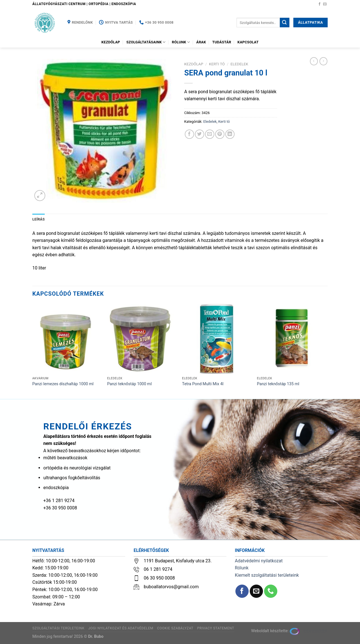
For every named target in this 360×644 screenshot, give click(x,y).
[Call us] (271, 591)
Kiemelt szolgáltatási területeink (267, 575)
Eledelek (239, 64)
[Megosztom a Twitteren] (200, 134)
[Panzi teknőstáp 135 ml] (292, 339)
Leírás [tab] (39, 219)
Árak (201, 42)
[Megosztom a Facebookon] (189, 134)
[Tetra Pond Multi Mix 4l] (217, 339)
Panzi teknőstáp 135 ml (278, 384)
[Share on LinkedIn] (230, 134)
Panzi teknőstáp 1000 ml (129, 384)
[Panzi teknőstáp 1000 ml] (142, 339)
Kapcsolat (248, 42)
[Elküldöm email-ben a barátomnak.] (210, 134)
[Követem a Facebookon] (319, 4)
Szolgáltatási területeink (58, 628)
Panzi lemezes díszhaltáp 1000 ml (63, 384)
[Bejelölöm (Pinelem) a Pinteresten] (220, 134)
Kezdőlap (111, 42)
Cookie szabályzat (175, 628)
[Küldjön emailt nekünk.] (325, 4)
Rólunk (181, 42)
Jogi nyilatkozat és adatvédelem (121, 628)
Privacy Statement (216, 628)
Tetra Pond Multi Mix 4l (203, 384)
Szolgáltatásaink (146, 42)
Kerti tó (217, 64)
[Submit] (285, 23)
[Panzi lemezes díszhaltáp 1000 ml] (67, 339)
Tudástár (222, 42)
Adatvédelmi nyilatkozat (259, 561)
